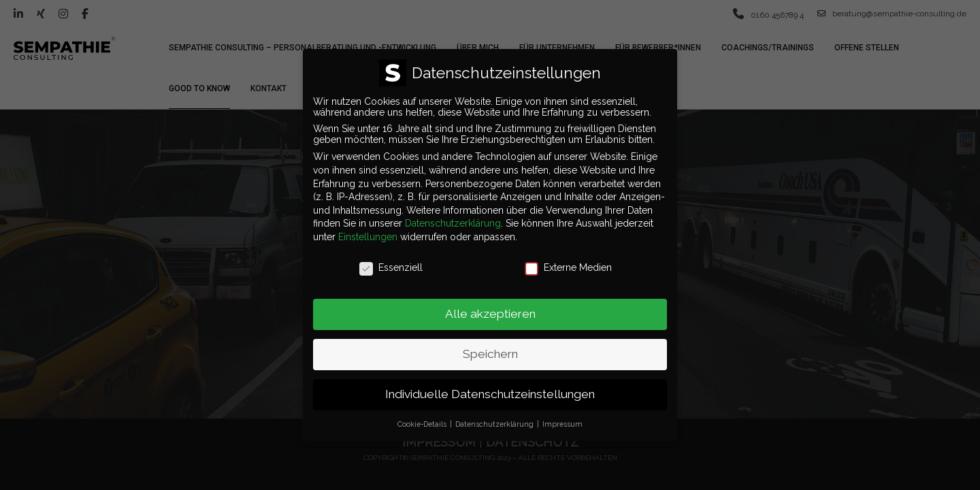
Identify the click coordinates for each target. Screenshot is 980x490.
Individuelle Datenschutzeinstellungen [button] (490, 387)
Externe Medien (568, 259)
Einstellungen (368, 229)
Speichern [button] (490, 346)
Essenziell (391, 259)
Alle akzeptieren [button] (490, 306)
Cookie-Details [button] (423, 416)
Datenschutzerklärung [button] (495, 416)
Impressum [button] (562, 416)
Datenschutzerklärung (453, 216)
